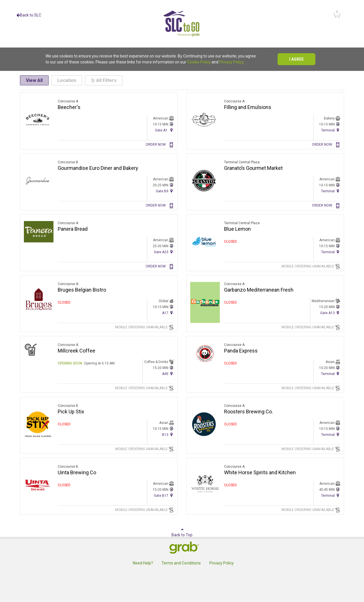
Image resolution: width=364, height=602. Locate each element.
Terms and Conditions (181, 563)
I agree (296, 59)
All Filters (104, 80)
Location (67, 80)
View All (34, 80)
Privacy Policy (231, 62)
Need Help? (143, 563)
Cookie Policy (199, 62)
